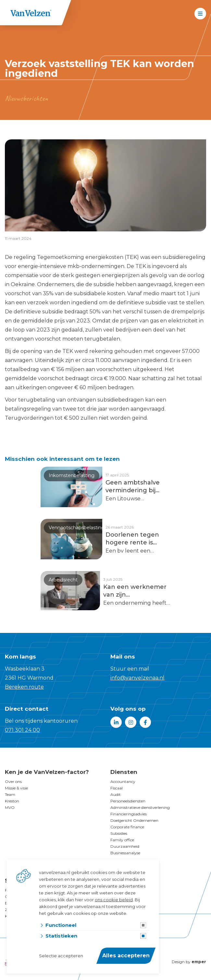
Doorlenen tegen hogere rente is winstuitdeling (132, 539)
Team (10, 794)
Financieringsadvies (129, 814)
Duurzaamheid (125, 846)
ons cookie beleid (114, 900)
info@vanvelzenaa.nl (137, 678)
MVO (10, 807)
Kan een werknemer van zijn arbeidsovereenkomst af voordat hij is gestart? (137, 591)
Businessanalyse (125, 853)
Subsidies (119, 833)
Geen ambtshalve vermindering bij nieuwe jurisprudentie (133, 487)
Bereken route (24, 687)
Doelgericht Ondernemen (134, 820)
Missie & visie (16, 788)
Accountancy (123, 782)
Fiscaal (117, 788)
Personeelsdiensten (128, 801)
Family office (122, 840)
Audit (116, 794)
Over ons (13, 782)
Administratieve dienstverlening (140, 807)
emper (199, 962)
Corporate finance (127, 827)
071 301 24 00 (22, 730)
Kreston (12, 801)
